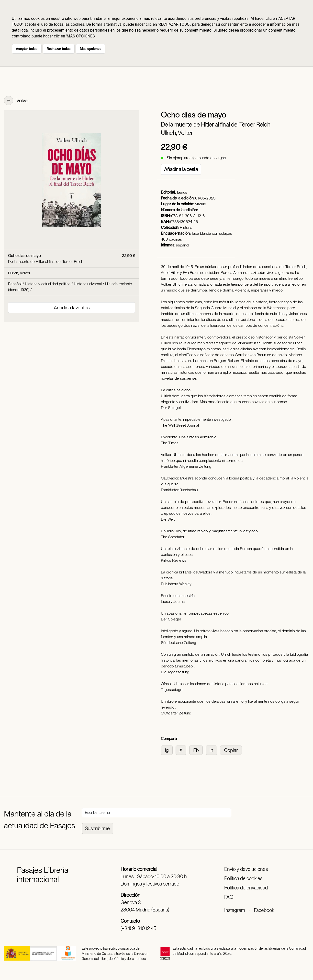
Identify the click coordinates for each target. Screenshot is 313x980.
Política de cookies (243, 878)
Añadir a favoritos (72, 308)
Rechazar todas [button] (59, 49)
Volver (17, 101)
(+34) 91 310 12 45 (138, 928)
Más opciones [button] (90, 49)
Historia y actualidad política (48, 284)
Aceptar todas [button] (27, 49)
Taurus (182, 192)
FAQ (229, 897)
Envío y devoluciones (246, 869)
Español (15, 284)
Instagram (235, 910)
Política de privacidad (246, 888)
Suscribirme (97, 828)
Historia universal (88, 284)
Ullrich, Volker (177, 133)
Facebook (264, 910)
